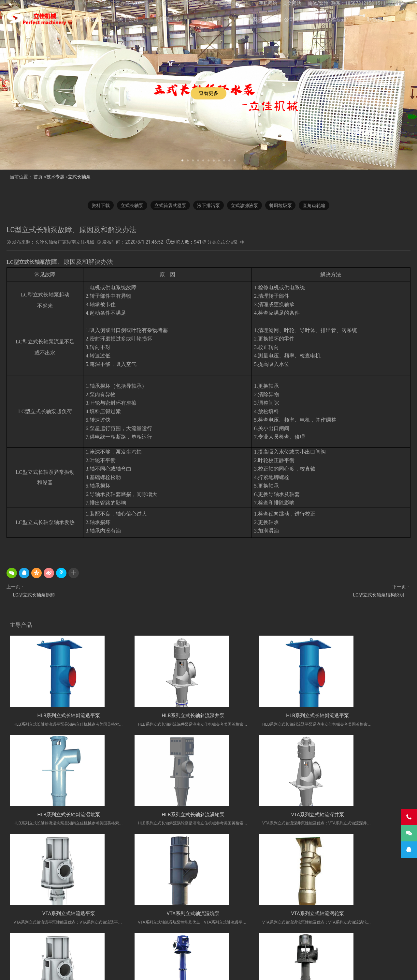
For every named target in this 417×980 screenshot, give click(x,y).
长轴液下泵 (117, 952)
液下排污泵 (208, 205)
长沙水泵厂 (290, 970)
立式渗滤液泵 (246, 205)
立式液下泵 (59, 952)
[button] (182, 160)
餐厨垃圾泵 (283, 205)
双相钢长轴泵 (350, 952)
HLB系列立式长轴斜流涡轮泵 (57, 816)
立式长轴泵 (79, 177)
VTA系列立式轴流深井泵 (158, 816)
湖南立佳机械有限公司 (215, 952)
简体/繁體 (318, 3)
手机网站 (268, 3)
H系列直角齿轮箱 (285, 952)
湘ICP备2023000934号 (259, 970)
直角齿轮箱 (319, 205)
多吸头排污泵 (319, 952)
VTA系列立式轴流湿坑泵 (360, 816)
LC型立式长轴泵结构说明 (379, 595)
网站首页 (94, 19)
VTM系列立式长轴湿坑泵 (360, 916)
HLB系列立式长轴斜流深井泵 (158, 716)
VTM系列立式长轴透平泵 (259, 916)
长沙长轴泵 (144, 952)
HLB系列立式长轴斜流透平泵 (57, 716)
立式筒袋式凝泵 (169, 205)
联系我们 (378, 19)
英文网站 (292, 3)
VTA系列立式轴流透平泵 (259, 816)
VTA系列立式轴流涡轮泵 (57, 916)
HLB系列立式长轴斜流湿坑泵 (360, 716)
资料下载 (96, 205)
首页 (38, 177)
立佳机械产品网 (175, 952)
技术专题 (336, 19)
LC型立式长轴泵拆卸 (34, 595)
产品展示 (211, 19)
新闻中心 (170, 19)
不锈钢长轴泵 (88, 952)
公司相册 (295, 19)
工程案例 (253, 19)
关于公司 (128, 19)
